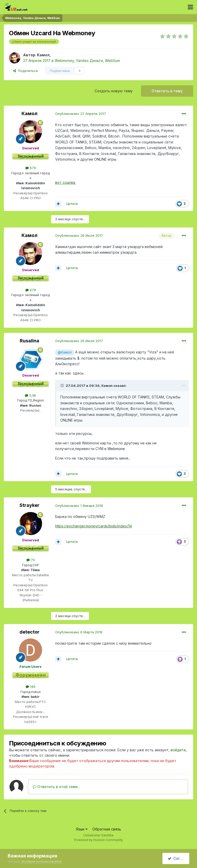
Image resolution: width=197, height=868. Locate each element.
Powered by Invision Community (98, 840)
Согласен (179, 858)
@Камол (65, 352)
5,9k (31, 395)
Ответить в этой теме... (56, 787)
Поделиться (25, 71)
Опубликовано (81, 114)
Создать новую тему (114, 91)
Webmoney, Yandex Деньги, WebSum (87, 61)
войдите (178, 750)
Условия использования (41, 861)
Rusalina (29, 341)
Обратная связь (107, 829)
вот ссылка (66, 182)
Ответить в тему (167, 91)
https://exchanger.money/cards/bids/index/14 (93, 526)
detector (29, 632)
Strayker (29, 505)
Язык (82, 829)
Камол (43, 55)
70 (31, 560)
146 (31, 687)
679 (31, 168)
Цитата (72, 204)
